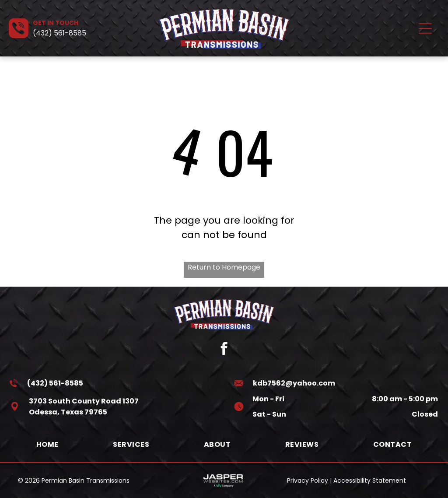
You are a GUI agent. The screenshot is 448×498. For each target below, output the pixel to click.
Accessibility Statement (370, 480)
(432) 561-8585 (59, 33)
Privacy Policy (308, 480)
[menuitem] (47, 444)
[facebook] (224, 350)
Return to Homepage (224, 267)
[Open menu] (425, 28)
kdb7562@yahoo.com (294, 383)
